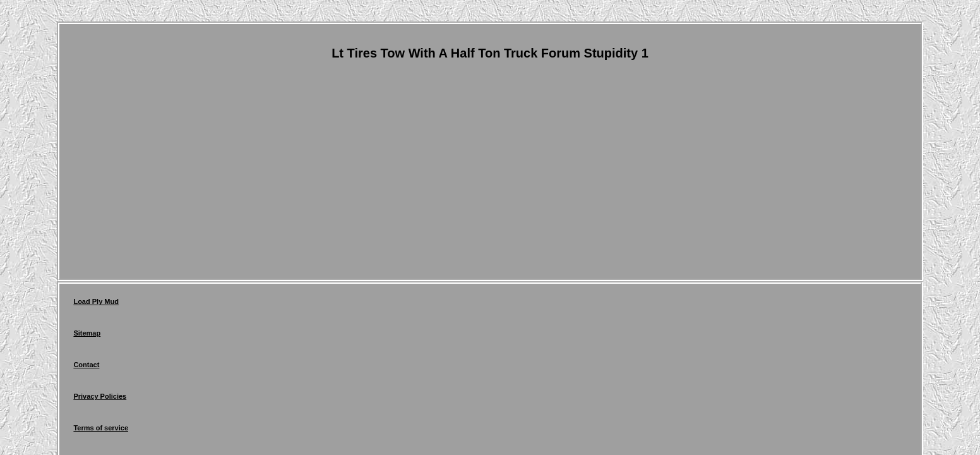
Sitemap (153, 305)
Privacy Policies (261, 305)
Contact (201, 305)
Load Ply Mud (96, 305)
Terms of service (336, 305)
